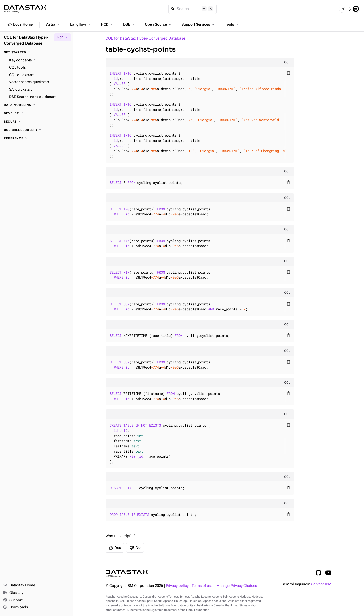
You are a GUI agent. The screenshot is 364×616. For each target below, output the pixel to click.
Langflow (81, 24)
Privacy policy (177, 586)
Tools (232, 24)
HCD (107, 24)
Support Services (198, 24)
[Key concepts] (39, 60)
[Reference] (36, 138)
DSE (129, 24)
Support (13, 600)
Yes (115, 548)
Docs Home (20, 25)
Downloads (15, 607)
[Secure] (36, 122)
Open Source (159, 24)
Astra (53, 24)
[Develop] (36, 113)
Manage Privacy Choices (237, 586)
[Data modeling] (36, 105)
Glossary (13, 593)
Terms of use (202, 586)
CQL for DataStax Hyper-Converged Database (145, 38)
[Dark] (349, 9)
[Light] (343, 9)
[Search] (193, 9)
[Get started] (36, 52)
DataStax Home (19, 585)
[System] (356, 9)
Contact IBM (321, 584)
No (135, 548)
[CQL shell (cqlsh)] (36, 130)
